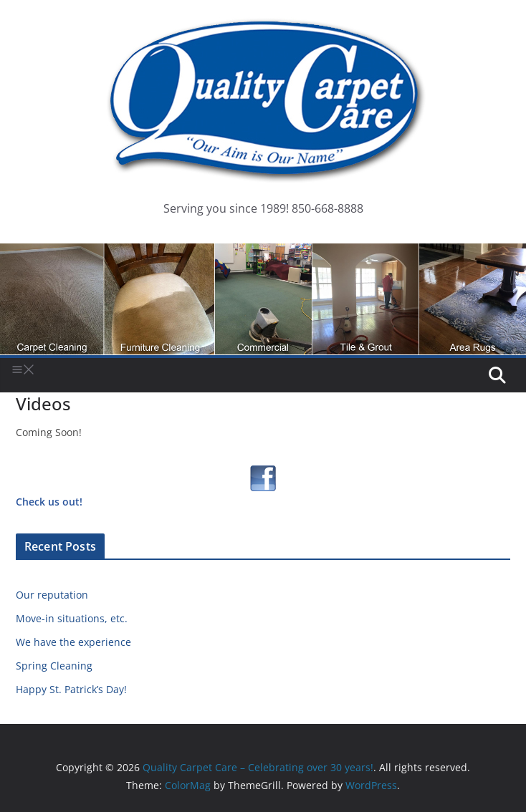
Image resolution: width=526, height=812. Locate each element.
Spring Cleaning (54, 666)
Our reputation (52, 595)
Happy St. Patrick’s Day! (71, 689)
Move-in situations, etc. (72, 618)
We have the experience (73, 642)
